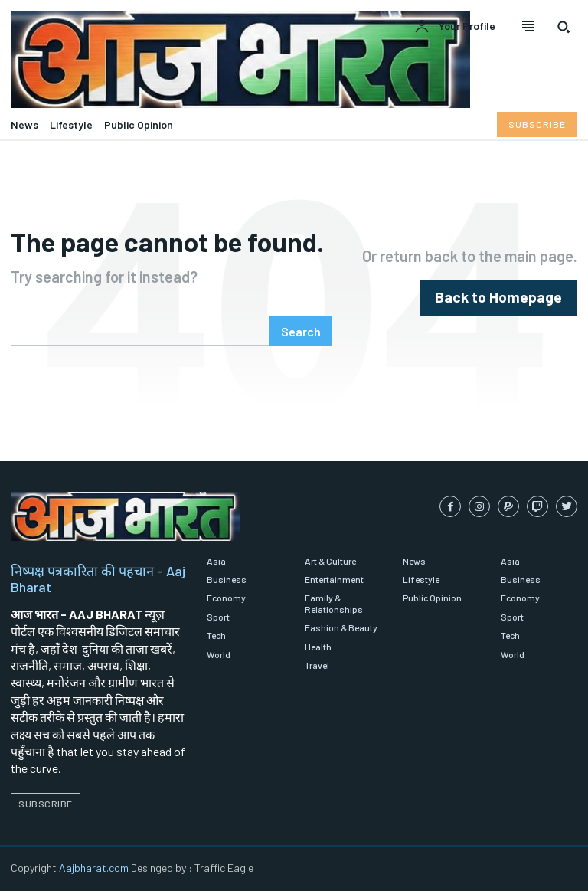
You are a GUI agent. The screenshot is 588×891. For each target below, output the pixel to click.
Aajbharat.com (94, 868)
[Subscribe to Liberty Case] (537, 124)
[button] (563, 27)
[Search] (301, 331)
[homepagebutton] (508, 298)
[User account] (455, 27)
